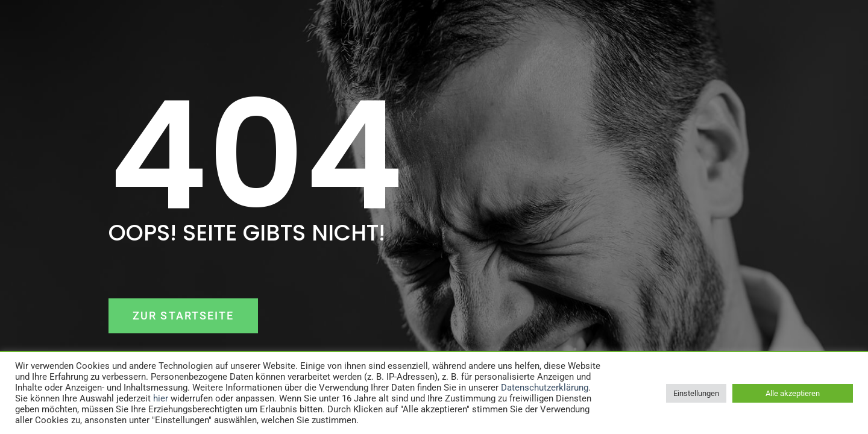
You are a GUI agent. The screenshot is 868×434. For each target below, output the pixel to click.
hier (161, 398)
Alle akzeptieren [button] (793, 393)
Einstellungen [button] (696, 393)
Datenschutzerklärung (545, 388)
